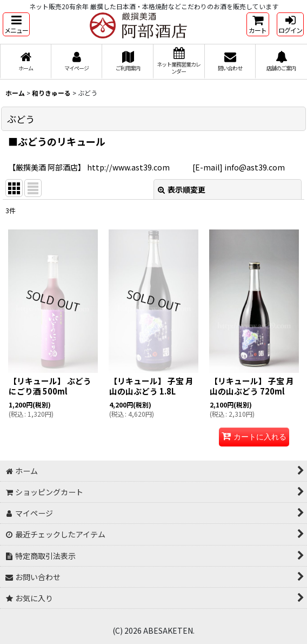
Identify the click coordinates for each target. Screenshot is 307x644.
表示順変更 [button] (182, 189)
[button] (16, 24)
